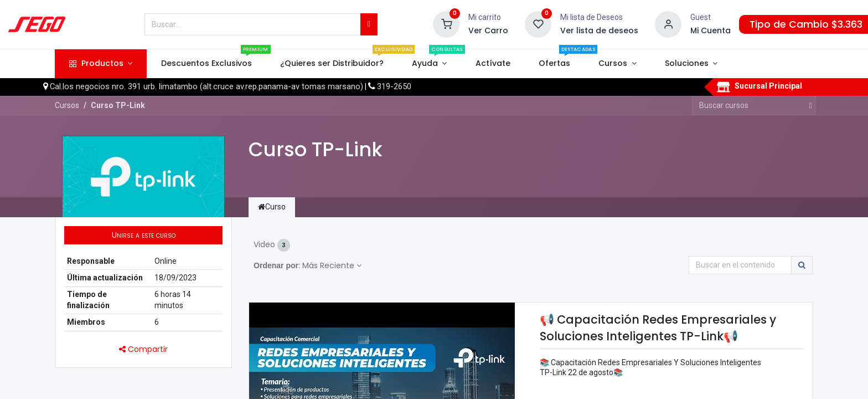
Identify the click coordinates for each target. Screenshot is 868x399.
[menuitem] (206, 64)
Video (272, 245)
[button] (143, 236)
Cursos (67, 105)
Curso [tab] (272, 207)
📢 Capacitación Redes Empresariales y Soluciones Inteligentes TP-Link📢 (658, 328)
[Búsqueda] (369, 24)
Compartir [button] (143, 349)
